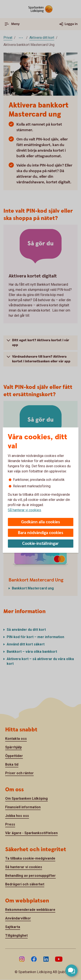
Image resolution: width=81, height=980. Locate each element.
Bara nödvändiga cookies (41, 533)
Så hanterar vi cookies (24, 510)
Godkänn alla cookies (41, 522)
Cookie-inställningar (40, 544)
